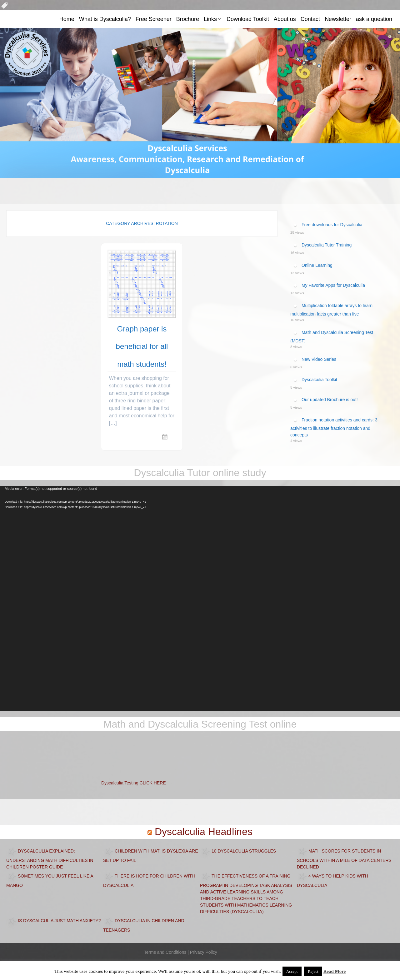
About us (285, 19)
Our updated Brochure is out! (330, 400)
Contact (310, 19)
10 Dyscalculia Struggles (244, 851)
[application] (200, 599)
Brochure (188, 19)
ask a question (374, 19)
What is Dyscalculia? (105, 19)
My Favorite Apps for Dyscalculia (333, 285)
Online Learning (317, 265)
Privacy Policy (204, 952)
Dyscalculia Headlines (204, 832)
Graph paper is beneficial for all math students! (142, 346)
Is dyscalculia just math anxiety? (59, 920)
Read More (334, 971)
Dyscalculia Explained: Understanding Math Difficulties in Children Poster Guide (50, 859)
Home (67, 19)
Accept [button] (292, 971)
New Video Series (319, 359)
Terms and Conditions (165, 952)
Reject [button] (313, 971)
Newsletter (338, 19)
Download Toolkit (248, 19)
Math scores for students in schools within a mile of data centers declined (344, 859)
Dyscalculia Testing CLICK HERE (134, 783)
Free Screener (154, 19)
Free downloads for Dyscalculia (332, 225)
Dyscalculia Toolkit (319, 379)
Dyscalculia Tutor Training (327, 245)
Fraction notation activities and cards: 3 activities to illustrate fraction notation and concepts (334, 427)
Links (210, 19)
